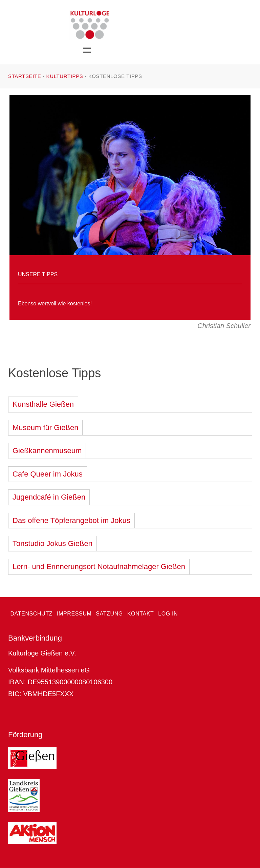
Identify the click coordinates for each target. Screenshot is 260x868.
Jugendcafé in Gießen (49, 497)
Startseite (25, 76)
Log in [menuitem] (168, 614)
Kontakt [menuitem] (141, 614)
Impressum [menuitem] (74, 614)
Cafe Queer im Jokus (48, 474)
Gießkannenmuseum (47, 451)
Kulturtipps (65, 76)
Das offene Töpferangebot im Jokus (71, 520)
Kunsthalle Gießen (43, 404)
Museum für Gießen (45, 428)
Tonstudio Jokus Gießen (52, 543)
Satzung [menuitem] (109, 614)
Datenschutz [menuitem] (31, 614)
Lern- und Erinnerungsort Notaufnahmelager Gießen (99, 567)
